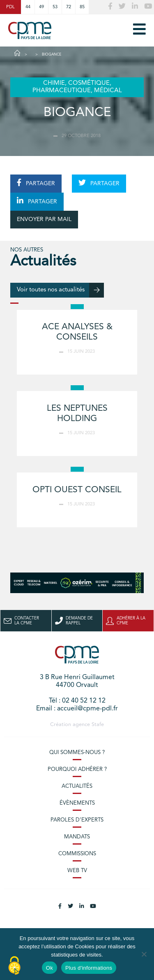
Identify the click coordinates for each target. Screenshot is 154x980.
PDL (10, 7)
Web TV (77, 871)
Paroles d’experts (77, 820)
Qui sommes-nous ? (77, 753)
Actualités (77, 786)
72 (69, 7)
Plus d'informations (89, 968)
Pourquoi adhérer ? (77, 769)
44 (28, 7)
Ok (49, 968)
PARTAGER (36, 183)
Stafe (98, 725)
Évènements (77, 803)
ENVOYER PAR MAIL (44, 219)
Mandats (77, 837)
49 (41, 7)
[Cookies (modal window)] (14, 966)
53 (55, 7)
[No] (144, 954)
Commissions (77, 854)
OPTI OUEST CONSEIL (77, 490)
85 (82, 7)
